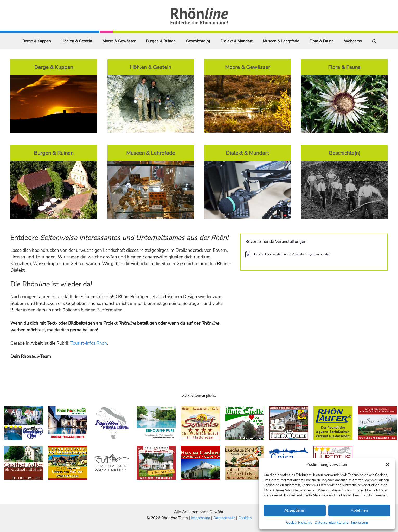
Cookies (245, 518)
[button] (388, 465)
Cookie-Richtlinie (299, 523)
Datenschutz (224, 518)
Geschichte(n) (198, 41)
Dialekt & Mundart (236, 41)
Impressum (360, 523)
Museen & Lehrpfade (281, 41)
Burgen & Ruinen (161, 41)
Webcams (353, 41)
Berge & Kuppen (37, 41)
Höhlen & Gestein (77, 41)
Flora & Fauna (322, 41)
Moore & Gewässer (119, 41)
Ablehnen (359, 510)
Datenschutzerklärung (332, 523)
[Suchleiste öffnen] (374, 41)
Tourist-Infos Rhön (89, 343)
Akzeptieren (295, 510)
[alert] (314, 254)
